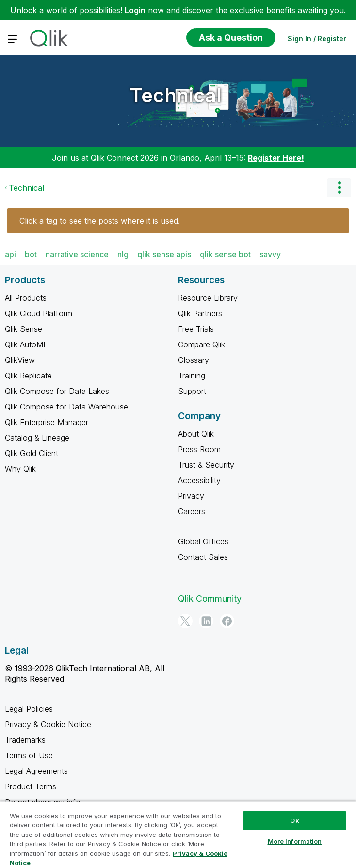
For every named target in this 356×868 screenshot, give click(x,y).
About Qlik (196, 434)
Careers (192, 511)
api (10, 254)
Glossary (194, 360)
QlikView (20, 360)
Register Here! (276, 158)
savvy (270, 254)
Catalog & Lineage (37, 438)
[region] (178, 834)
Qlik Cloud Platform (39, 313)
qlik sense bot (225, 254)
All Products (26, 298)
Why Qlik (20, 469)
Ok (294, 820)
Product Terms (31, 786)
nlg (123, 254)
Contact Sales (203, 557)
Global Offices (203, 541)
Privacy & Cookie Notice (48, 724)
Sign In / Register (317, 39)
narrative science (77, 254)
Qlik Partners (200, 313)
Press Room (199, 449)
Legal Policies (29, 709)
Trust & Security (206, 465)
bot (31, 254)
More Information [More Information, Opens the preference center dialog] (295, 841)
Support (192, 391)
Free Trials (196, 329)
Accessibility (199, 480)
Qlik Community (210, 598)
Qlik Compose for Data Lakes (57, 391)
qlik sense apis (164, 254)
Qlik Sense (24, 329)
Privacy (191, 496)
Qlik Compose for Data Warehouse (66, 407)
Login (135, 10)
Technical (176, 95)
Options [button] (339, 188)
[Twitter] (185, 621)
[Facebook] (227, 621)
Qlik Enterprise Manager (47, 422)
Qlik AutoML (26, 344)
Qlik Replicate (28, 376)
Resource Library (208, 298)
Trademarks (25, 740)
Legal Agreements (36, 771)
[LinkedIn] (206, 621)
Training (192, 376)
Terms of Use (29, 755)
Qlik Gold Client (32, 453)
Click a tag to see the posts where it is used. (100, 221)
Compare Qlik (202, 344)
